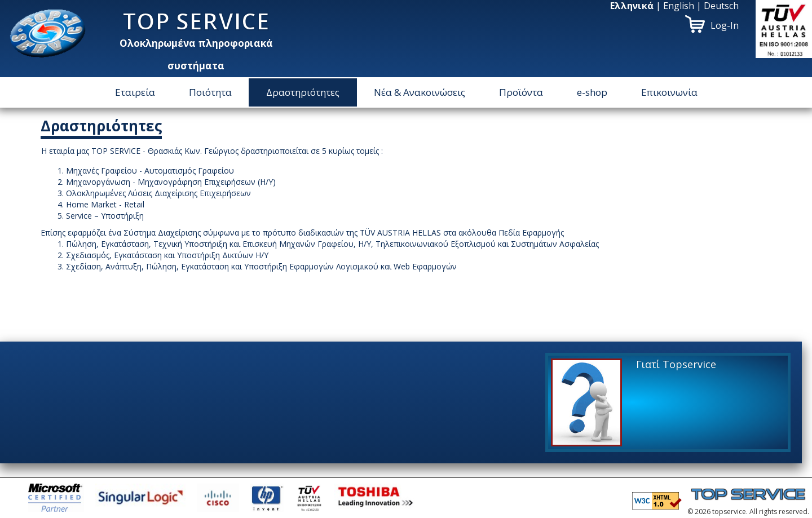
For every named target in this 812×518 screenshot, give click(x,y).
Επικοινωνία (669, 92)
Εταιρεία (135, 92)
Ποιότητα (210, 92)
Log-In (725, 25)
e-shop (592, 92)
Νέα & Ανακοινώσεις (420, 92)
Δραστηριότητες (303, 92)
